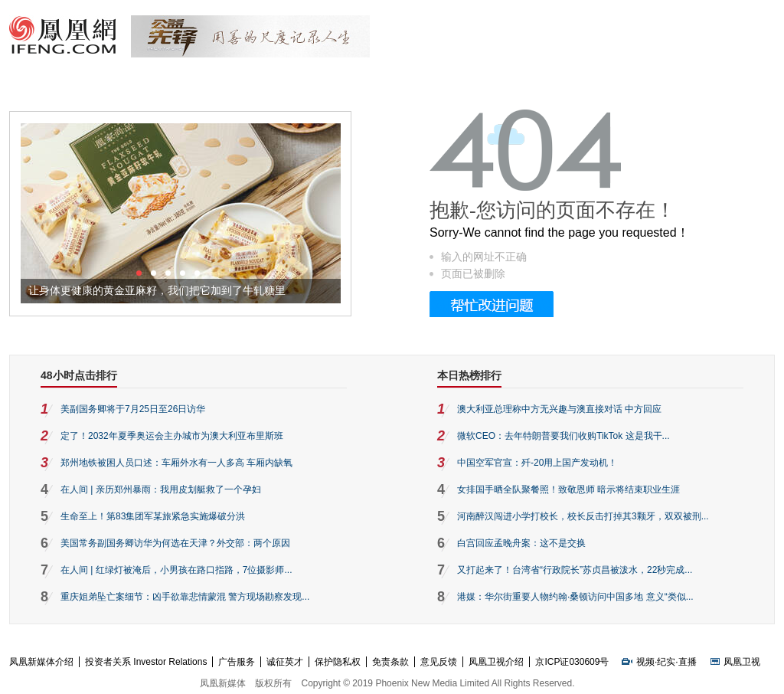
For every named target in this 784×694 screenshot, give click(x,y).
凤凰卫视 (742, 662)
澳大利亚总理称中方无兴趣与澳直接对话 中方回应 (559, 409)
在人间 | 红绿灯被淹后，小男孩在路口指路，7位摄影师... (176, 570)
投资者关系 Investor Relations (146, 662)
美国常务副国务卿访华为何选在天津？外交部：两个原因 (175, 543)
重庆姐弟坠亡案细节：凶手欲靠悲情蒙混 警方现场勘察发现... (185, 597)
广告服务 (237, 662)
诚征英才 (285, 662)
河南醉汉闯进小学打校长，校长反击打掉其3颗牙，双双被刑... (583, 516)
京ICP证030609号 (572, 662)
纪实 (666, 662)
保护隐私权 (338, 662)
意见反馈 (439, 662)
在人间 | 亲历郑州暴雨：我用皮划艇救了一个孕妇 (161, 489)
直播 (688, 662)
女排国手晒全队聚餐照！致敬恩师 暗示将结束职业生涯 (568, 489)
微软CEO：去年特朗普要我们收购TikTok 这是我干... (563, 436)
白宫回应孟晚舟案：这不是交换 (521, 543)
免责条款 (390, 662)
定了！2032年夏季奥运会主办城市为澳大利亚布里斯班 (172, 436)
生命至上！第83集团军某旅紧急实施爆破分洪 (153, 516)
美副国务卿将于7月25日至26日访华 (133, 409)
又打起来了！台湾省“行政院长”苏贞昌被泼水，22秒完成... (575, 570)
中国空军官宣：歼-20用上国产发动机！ (537, 463)
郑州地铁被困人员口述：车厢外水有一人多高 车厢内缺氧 (176, 463)
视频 (645, 662)
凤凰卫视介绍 (496, 662)
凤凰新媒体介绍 (41, 662)
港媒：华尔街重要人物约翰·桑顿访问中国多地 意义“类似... (575, 597)
